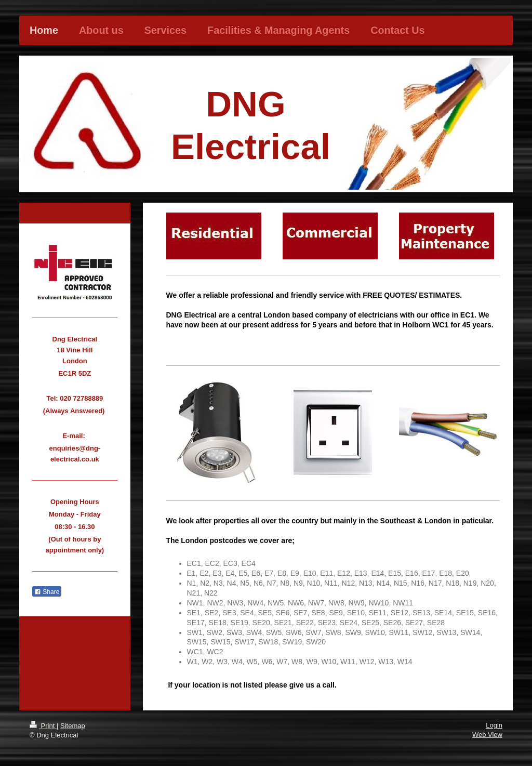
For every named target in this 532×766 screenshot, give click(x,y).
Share (47, 592)
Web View (487, 735)
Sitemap (73, 726)
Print (43, 726)
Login (494, 725)
